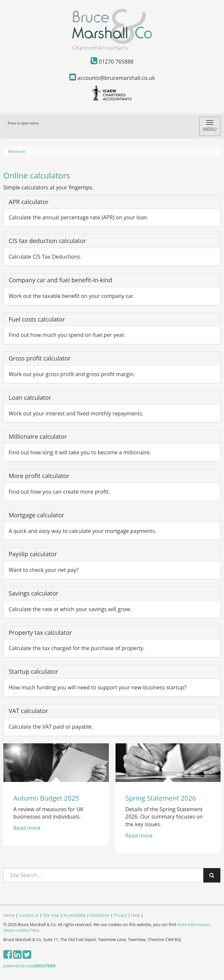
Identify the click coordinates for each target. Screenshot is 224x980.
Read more (28, 828)
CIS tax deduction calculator (47, 241)
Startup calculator (33, 671)
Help (135, 915)
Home (9, 915)
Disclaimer (100, 915)
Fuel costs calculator (37, 319)
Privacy (120, 915)
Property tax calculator (40, 632)
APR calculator (29, 202)
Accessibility (75, 915)
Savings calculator (33, 593)
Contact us (29, 915)
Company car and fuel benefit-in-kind (60, 280)
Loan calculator (30, 397)
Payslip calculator (33, 554)
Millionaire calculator (38, 436)
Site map (51, 915)
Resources (17, 151)
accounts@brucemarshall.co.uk (112, 78)
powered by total (29, 966)
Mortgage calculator (36, 515)
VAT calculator (28, 711)
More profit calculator (39, 476)
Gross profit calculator (40, 358)
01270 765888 (112, 62)
